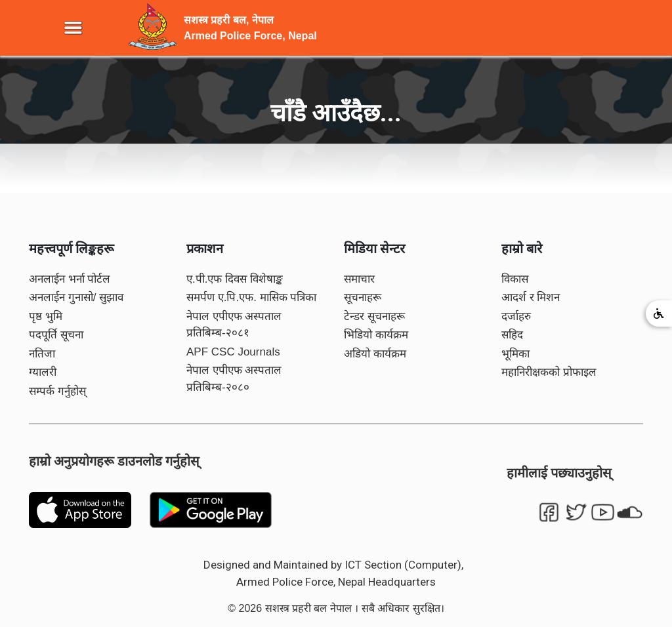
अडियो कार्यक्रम (375, 354)
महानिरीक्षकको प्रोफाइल (549, 372)
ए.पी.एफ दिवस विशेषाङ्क (235, 279)
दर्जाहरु (516, 316)
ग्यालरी (43, 372)
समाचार (359, 279)
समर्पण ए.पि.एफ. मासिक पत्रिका (251, 297)
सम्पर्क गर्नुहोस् (57, 391)
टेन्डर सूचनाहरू (374, 316)
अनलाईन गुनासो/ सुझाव (76, 297)
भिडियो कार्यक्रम (376, 335)
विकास (515, 279)
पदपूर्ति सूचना (56, 335)
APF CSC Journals (233, 352)
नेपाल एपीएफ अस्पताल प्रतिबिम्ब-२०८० (234, 379)
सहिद (512, 335)
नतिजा (42, 354)
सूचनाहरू (363, 297)
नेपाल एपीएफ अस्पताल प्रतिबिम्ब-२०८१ (234, 325)
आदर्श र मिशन (531, 297)
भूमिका (515, 354)
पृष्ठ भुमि (46, 316)
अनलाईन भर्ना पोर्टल (70, 279)
